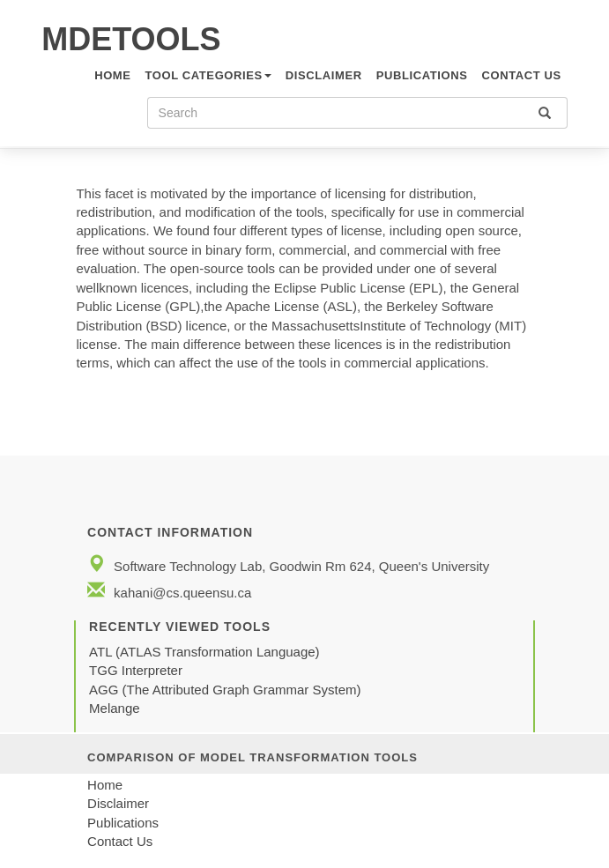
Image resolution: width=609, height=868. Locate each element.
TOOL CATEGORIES (208, 75)
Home (105, 785)
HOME (112, 75)
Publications (422, 75)
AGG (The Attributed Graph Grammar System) (225, 690)
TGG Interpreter (137, 670)
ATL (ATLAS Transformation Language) (204, 652)
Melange (115, 708)
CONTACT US (521, 75)
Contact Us (120, 841)
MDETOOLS (131, 39)
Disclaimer (324, 75)
